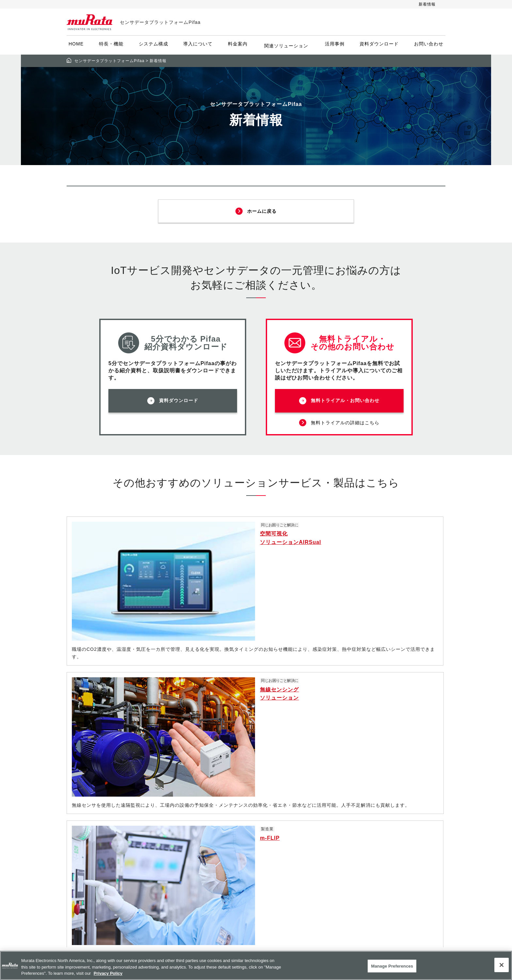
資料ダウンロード (378, 46)
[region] (256, 965)
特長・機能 (112, 46)
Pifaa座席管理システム (211, 872)
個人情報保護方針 (382, 825)
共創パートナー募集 (207, 930)
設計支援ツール (324, 849)
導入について (199, 46)
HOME (77, 46)
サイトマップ (376, 867)
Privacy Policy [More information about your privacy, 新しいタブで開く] (108, 973)
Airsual (193, 883)
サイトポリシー (379, 802)
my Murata (320, 883)
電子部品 (316, 802)
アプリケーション (327, 825)
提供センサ (197, 837)
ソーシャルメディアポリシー (395, 814)
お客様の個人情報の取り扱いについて (384, 840)
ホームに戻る (262, 209)
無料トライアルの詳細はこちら (345, 420)
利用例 (191, 907)
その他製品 (319, 837)
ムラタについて (324, 872)
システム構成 (155, 46)
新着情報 (427, 4)
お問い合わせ (427, 46)
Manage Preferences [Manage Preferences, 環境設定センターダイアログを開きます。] (392, 966)
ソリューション (324, 814)
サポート (316, 860)
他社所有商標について (387, 855)
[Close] (502, 965)
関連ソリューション (286, 46)
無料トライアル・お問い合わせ (345, 400)
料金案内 (239, 46)
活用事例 (333, 46)
